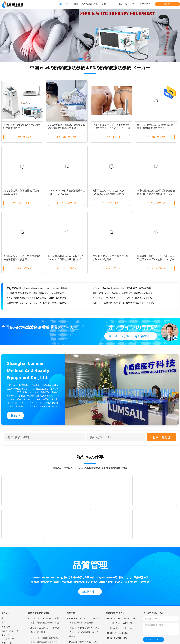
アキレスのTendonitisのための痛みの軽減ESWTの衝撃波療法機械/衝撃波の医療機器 (123, 289)
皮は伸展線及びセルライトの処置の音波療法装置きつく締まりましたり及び (111, 128)
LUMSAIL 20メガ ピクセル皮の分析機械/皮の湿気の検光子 (85, 620)
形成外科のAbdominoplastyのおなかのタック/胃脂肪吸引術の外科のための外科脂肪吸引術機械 (66, 259)
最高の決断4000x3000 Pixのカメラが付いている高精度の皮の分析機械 (85, 632)
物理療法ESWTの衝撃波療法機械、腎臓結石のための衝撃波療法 (36, 294)
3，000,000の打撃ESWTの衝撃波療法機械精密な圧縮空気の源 (45, 620)
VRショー (6, 627)
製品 (4, 623)
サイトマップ (8, 639)
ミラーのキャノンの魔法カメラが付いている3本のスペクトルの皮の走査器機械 (123, 299)
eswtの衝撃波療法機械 (39, 613)
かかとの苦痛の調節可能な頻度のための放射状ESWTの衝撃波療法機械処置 (38, 299)
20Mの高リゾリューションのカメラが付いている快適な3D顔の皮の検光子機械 (38, 304)
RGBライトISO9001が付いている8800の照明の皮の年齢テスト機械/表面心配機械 (123, 304)
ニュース (6, 635)
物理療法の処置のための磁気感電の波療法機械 (45, 630)
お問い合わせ (161, 437)
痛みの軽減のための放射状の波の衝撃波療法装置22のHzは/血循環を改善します (123, 294)
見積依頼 (167, 4)
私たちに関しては (10, 631)
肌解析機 (71, 613)
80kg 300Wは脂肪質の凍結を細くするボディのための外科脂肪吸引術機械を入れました (38, 289)
